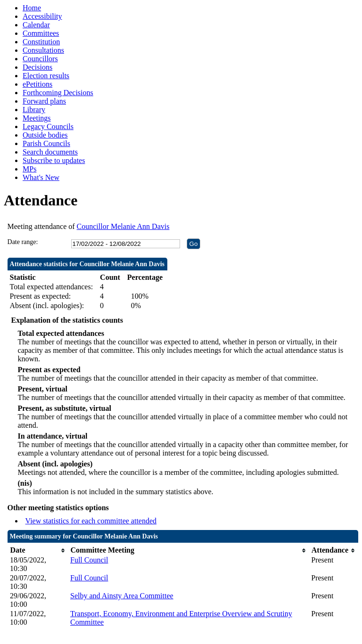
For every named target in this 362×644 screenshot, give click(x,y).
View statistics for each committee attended (91, 521)
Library (34, 110)
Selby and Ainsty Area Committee (122, 596)
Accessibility (42, 16)
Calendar (36, 25)
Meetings (37, 118)
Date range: (23, 242)
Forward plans (44, 101)
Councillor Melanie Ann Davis (123, 226)
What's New (41, 177)
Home (32, 8)
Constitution (41, 42)
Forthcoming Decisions (58, 93)
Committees (41, 33)
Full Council (89, 560)
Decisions (37, 67)
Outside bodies (45, 135)
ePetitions (37, 84)
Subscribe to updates (54, 160)
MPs (29, 169)
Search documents (50, 152)
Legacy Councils (48, 126)
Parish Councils (46, 143)
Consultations (43, 50)
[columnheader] (38, 550)
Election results (46, 76)
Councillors (40, 59)
